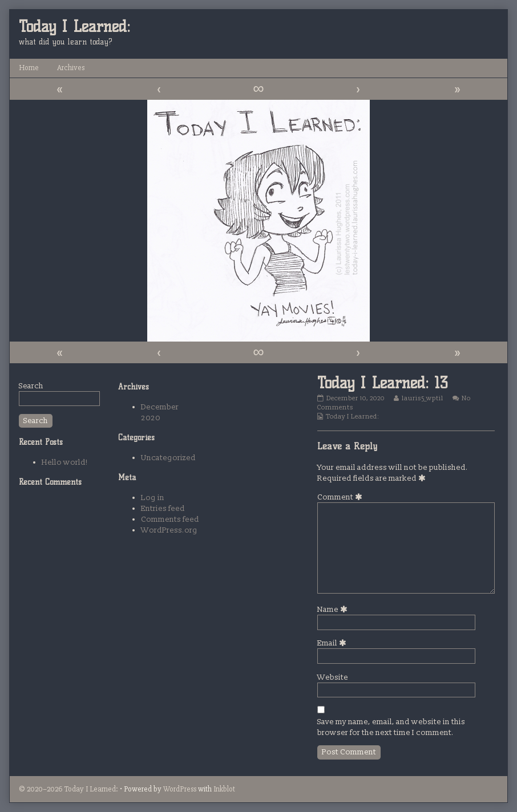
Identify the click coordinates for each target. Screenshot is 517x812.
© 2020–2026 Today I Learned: (68, 789)
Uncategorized (168, 458)
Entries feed (163, 508)
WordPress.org (169, 530)
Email (334, 643)
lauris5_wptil (422, 398)
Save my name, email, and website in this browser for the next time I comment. (391, 727)
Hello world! (65, 462)
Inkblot (224, 789)
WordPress (180, 789)
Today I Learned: (352, 417)
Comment (342, 497)
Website (333, 677)
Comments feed (170, 519)
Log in (153, 498)
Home (29, 68)
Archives (71, 68)
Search (31, 386)
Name (334, 609)
